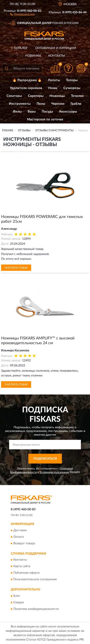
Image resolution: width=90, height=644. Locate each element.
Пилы (41, 104)
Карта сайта (22, 566)
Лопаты (54, 80)
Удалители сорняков (26, 88)
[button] (23, 14)
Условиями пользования (54, 472)
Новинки (33, 56)
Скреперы (36, 96)
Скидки (19, 602)
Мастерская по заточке (45, 119)
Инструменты (20, 104)
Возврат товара (24, 543)
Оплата (19, 537)
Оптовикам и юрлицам (56, 48)
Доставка (20, 530)
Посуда (47, 112)
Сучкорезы (72, 88)
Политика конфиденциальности (36, 609)
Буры (32, 112)
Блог (17, 596)
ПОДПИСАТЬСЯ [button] (45, 459)
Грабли (76, 104)
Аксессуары (68, 112)
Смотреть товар (16, 268)
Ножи (53, 88)
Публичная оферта (27, 573)
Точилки (77, 96)
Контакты (57, 56)
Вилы (17, 112)
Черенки (58, 104)
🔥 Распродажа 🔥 (27, 80)
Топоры (72, 80)
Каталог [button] (21, 48)
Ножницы (57, 96)
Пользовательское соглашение (35, 580)
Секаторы (14, 96)
